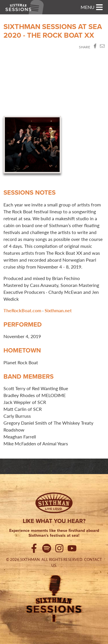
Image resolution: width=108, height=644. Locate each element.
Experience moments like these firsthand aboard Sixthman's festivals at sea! (54, 533)
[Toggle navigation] (92, 7)
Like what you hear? (54, 521)
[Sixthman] (54, 503)
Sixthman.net (58, 310)
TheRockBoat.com (22, 310)
